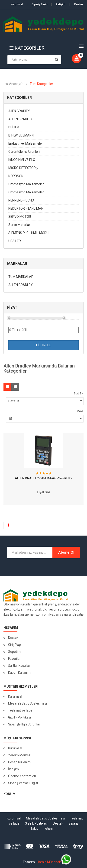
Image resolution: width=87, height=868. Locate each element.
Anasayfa (14, 84)
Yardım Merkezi (20, 755)
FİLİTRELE (43, 345)
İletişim (58, 4)
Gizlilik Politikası (19, 717)
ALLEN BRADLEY (21, 119)
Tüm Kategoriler (41, 84)
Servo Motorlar (19, 225)
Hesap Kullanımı (20, 762)
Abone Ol (66, 552)
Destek (76, 4)
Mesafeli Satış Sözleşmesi (27, 703)
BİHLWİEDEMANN (21, 135)
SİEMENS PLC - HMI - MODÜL (29, 233)
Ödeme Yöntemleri (22, 776)
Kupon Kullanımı (20, 673)
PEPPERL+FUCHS (21, 200)
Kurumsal (17, 4)
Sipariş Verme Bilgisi (23, 783)
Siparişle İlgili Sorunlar (24, 724)
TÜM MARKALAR (21, 277)
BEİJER (14, 127)
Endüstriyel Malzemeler (26, 143)
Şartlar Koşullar (19, 666)
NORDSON (16, 176)
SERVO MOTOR (20, 217)
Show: (80, 411)
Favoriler (14, 659)
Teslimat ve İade (20, 710)
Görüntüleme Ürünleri (24, 152)
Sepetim (14, 652)
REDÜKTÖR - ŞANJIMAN (26, 208)
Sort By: (79, 393)
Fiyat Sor (44, 492)
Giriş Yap (14, 645)
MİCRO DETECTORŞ (23, 168)
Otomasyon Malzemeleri (26, 184)
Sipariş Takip (37, 4)
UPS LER (15, 241)
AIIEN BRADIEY (19, 111)
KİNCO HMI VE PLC (22, 160)
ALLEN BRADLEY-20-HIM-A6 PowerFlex (43, 478)
